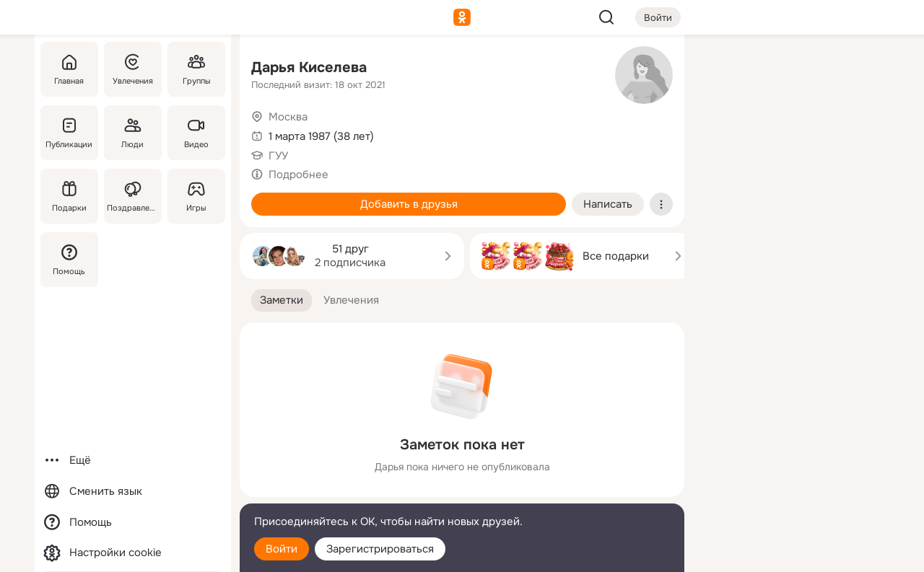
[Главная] (69, 69)
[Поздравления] (133, 196)
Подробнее (298, 175)
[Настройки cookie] (133, 553)
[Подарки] (69, 196)
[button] (282, 300)
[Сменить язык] (133, 492)
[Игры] (196, 196)
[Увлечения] (133, 69)
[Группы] (196, 69)
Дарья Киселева (309, 67)
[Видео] (196, 133)
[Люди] (133, 133)
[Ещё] (133, 461)
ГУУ (278, 156)
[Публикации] (69, 133)
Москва (288, 117)
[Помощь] (69, 260)
